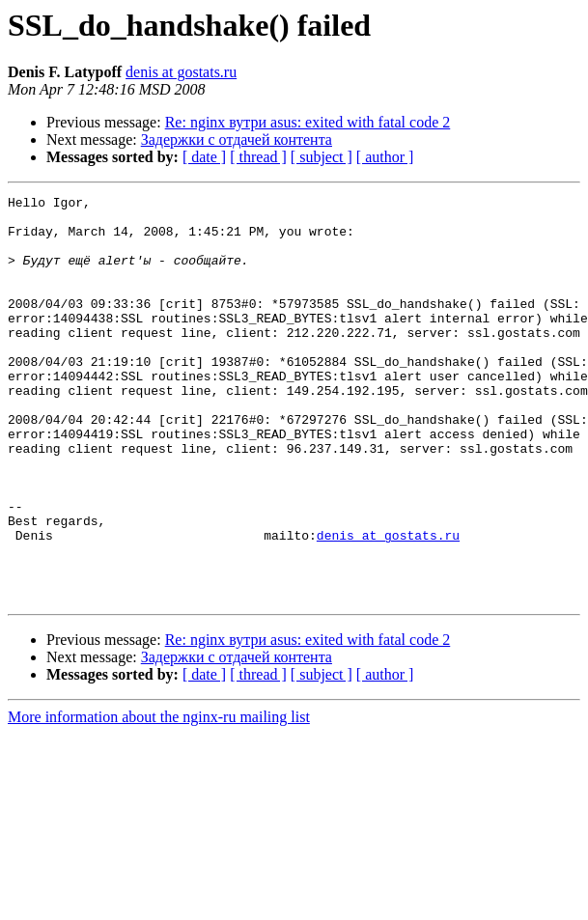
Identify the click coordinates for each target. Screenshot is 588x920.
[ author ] (385, 157)
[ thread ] (258, 157)
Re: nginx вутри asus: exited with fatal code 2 (308, 122)
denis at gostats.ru (181, 72)
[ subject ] (322, 157)
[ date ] (204, 157)
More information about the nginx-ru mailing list (159, 798)
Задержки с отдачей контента (237, 139)
